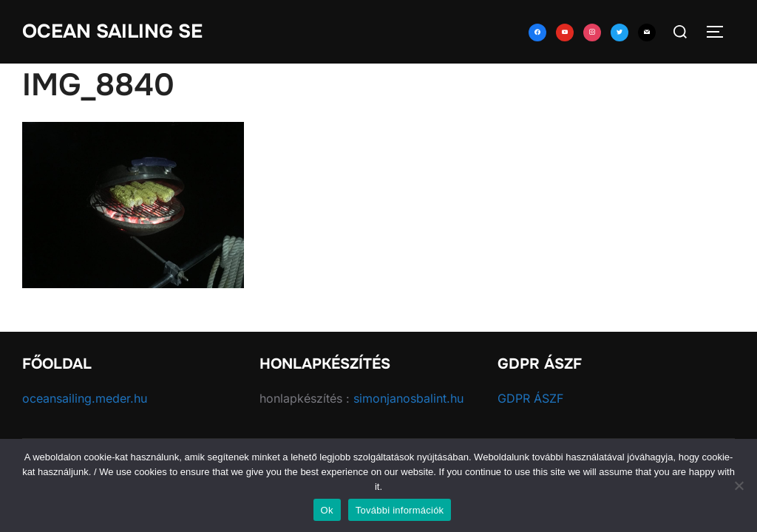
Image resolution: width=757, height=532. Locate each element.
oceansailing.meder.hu (85, 398)
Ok (327, 510)
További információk (400, 510)
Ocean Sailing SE (112, 31)
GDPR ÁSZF (530, 398)
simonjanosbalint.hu (408, 398)
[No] (739, 485)
